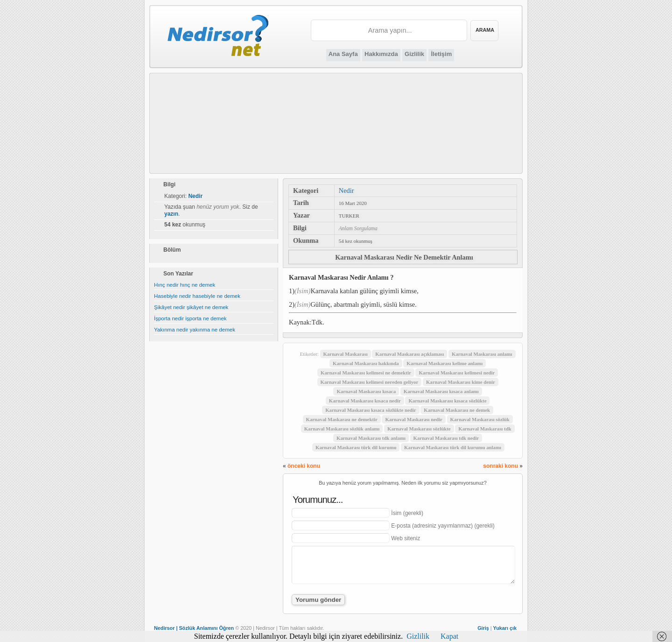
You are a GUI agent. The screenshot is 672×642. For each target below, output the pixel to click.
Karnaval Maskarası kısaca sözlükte (447, 401)
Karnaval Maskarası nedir (413, 419)
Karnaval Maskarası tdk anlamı (371, 438)
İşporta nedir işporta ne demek (190, 318)
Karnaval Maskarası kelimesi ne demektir (366, 373)
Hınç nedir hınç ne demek (185, 285)
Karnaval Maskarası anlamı (482, 354)
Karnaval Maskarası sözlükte (419, 429)
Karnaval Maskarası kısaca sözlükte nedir (371, 410)
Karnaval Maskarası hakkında (366, 363)
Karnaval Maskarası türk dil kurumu (356, 447)
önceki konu (304, 466)
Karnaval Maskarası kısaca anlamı (441, 391)
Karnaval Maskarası (346, 354)
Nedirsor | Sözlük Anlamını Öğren (194, 628)
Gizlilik (414, 54)
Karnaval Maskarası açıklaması (409, 354)
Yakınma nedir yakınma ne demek (195, 330)
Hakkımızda (381, 54)
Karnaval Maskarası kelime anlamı (444, 363)
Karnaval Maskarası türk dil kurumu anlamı (453, 447)
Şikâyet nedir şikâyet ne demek (191, 307)
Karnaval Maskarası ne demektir (342, 419)
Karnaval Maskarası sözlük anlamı (342, 429)
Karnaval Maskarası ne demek (457, 410)
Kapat (449, 636)
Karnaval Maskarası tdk (485, 429)
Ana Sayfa (343, 54)
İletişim (441, 54)
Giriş (483, 628)
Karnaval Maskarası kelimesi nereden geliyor (370, 382)
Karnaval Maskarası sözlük (480, 419)
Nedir (346, 190)
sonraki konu (500, 466)
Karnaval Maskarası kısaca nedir (365, 401)
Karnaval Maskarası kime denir (461, 382)
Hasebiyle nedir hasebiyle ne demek (197, 296)
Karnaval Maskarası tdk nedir (446, 438)
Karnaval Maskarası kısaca (366, 391)
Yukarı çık (505, 628)
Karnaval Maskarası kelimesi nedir (457, 373)
